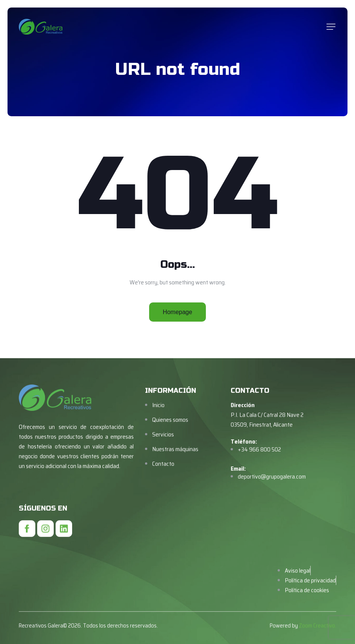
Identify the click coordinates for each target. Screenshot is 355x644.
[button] (331, 27)
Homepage (177, 312)
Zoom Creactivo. (318, 634)
